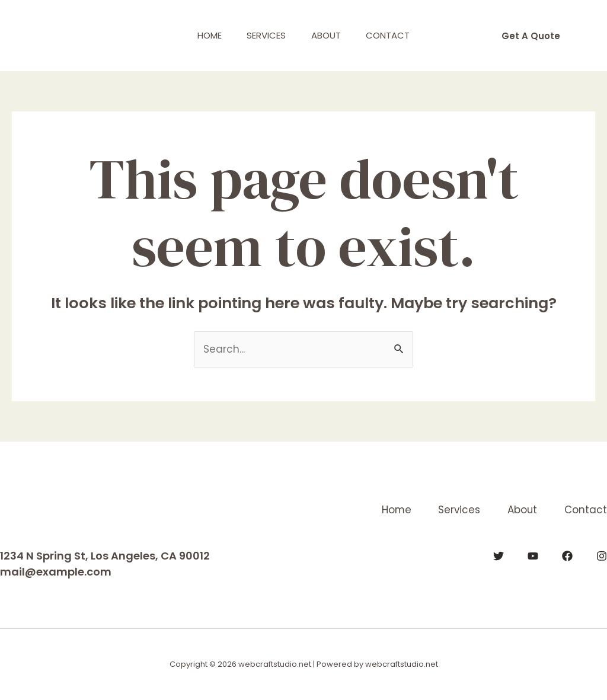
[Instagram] (602, 556)
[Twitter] (499, 556)
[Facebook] (567, 556)
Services (264, 35)
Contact (395, 35)
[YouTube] (533, 556)
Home (203, 35)
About (328, 35)
